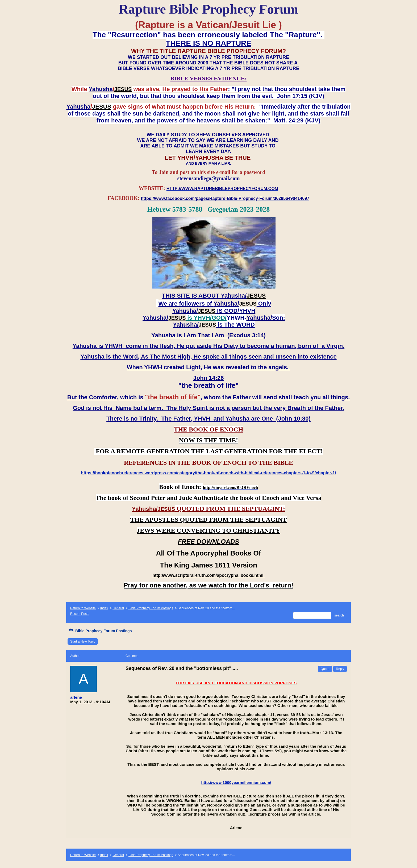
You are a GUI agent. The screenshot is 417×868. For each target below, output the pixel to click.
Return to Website (83, 608)
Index (104, 608)
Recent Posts (80, 614)
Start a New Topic (83, 641)
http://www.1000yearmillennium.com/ (236, 782)
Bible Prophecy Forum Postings (151, 608)
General (118, 608)
